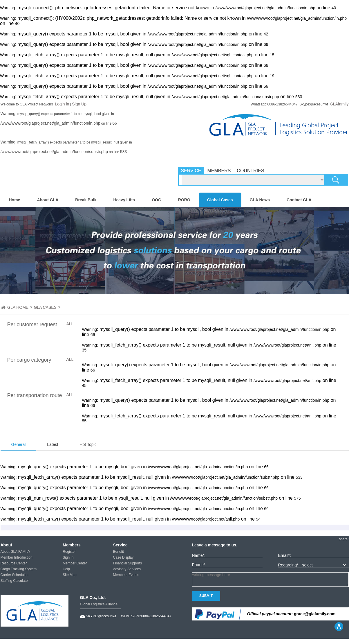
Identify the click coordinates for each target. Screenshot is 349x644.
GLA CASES (45, 307)
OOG (157, 200)
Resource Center (14, 563)
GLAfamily (339, 104)
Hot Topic (88, 444)
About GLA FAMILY (16, 552)
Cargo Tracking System (19, 569)
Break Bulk (86, 200)
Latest (53, 444)
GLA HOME (18, 307)
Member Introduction (17, 557)
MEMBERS (219, 171)
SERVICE (191, 171)
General (19, 444)
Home (15, 200)
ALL (70, 324)
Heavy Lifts (124, 200)
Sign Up (79, 104)
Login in (62, 104)
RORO (184, 200)
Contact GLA (299, 200)
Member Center (75, 563)
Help (66, 569)
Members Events (126, 575)
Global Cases (220, 200)
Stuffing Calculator (15, 581)
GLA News (260, 200)
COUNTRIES (250, 171)
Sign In (68, 557)
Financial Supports (128, 563)
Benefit (119, 552)
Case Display (123, 557)
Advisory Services (127, 569)
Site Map (69, 575)
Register (69, 552)
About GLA (48, 200)
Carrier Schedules (15, 575)
